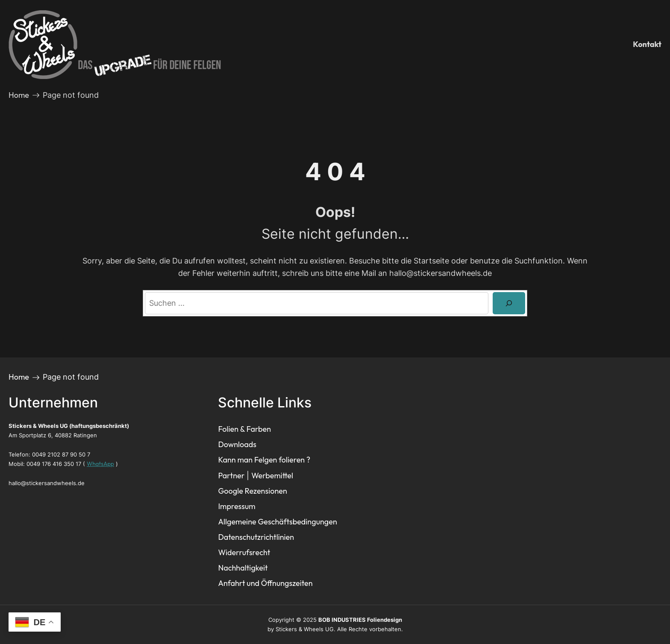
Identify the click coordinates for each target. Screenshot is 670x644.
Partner (231, 476)
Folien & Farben (244, 429)
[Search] (509, 303)
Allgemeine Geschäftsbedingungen (277, 522)
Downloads (237, 444)
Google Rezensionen (252, 491)
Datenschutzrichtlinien (256, 537)
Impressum (237, 506)
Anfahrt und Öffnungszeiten (265, 583)
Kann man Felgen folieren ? (264, 460)
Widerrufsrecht (244, 552)
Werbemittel (272, 476)
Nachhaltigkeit (243, 568)
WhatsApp (100, 464)
